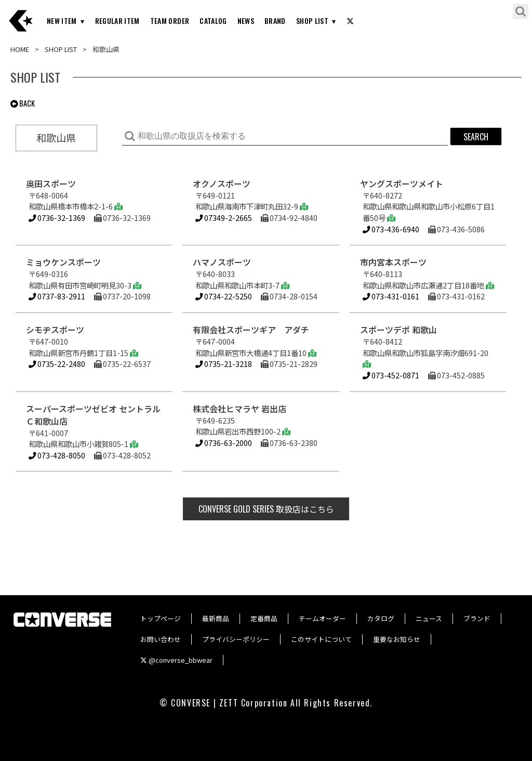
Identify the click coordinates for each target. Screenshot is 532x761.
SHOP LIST (312, 21)
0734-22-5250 (224, 296)
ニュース (429, 618)
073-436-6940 (391, 229)
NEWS (246, 21)
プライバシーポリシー (236, 639)
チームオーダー (322, 618)
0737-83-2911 (57, 296)
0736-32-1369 (57, 218)
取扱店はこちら (266, 509)
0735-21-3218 (224, 364)
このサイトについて (321, 639)
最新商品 (216, 618)
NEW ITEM (62, 21)
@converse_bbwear (176, 660)
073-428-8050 (57, 455)
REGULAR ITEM (117, 21)
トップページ (161, 618)
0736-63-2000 (224, 443)
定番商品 (264, 618)
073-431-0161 (391, 296)
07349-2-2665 (224, 218)
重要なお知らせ (397, 639)
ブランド (477, 618)
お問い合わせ (161, 639)
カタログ (381, 618)
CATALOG (213, 21)
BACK (23, 103)
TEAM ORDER (170, 21)
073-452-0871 (391, 375)
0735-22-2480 (57, 364)
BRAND (275, 21)
